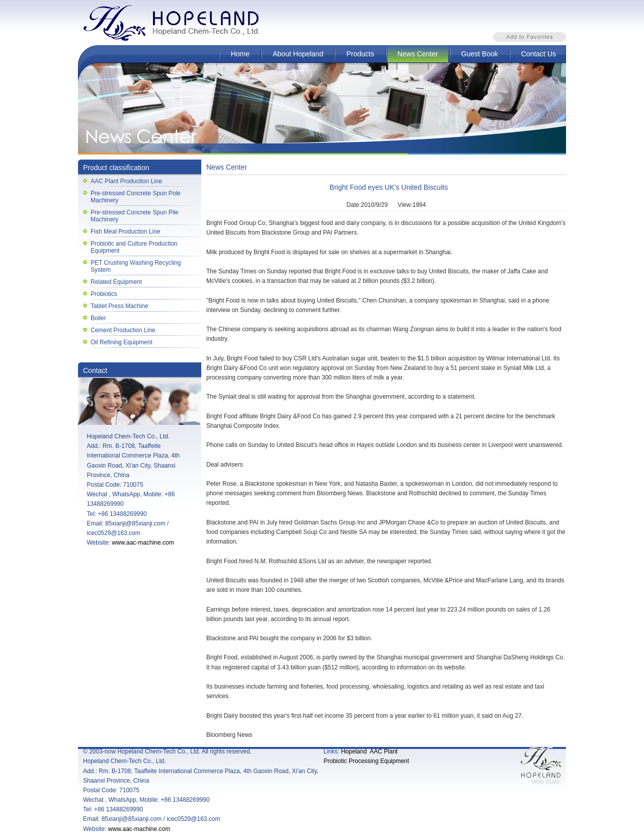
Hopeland (354, 751)
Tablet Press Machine (119, 306)
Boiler (98, 318)
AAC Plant (384, 751)
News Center (418, 54)
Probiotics (104, 294)
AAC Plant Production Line (126, 181)
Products (360, 54)
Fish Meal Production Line (126, 232)
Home (240, 54)
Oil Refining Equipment (122, 342)
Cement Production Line (123, 330)
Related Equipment (116, 282)
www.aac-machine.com (143, 543)
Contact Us (539, 54)
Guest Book (480, 54)
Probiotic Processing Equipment (366, 761)
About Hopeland (298, 54)
